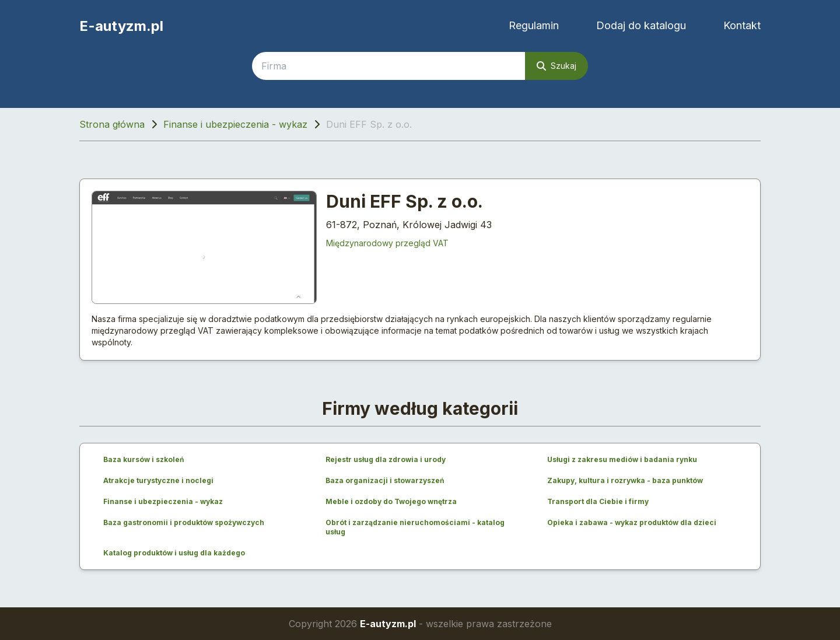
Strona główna (112, 124)
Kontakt (742, 25)
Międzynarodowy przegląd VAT (387, 243)
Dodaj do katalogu (641, 25)
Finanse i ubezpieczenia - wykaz (235, 124)
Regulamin (534, 25)
